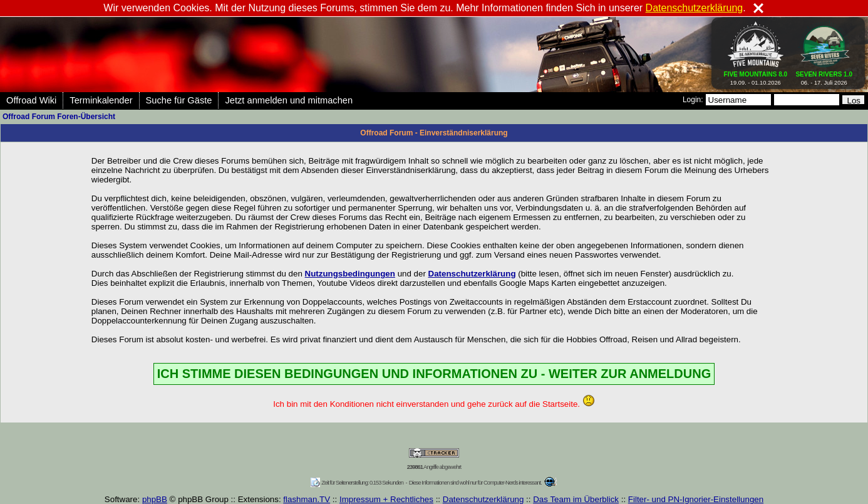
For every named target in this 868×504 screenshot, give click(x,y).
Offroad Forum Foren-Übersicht (59, 117)
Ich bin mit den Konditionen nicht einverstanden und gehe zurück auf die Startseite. (434, 404)
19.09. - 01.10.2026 (756, 76)
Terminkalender (101, 100)
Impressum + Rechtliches (386, 499)
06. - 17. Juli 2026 (824, 76)
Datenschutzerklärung (483, 499)
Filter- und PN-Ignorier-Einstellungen (696, 499)
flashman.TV (307, 499)
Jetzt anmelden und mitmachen (289, 100)
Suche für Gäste (179, 100)
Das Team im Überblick (576, 499)
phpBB (155, 499)
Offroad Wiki (31, 100)
